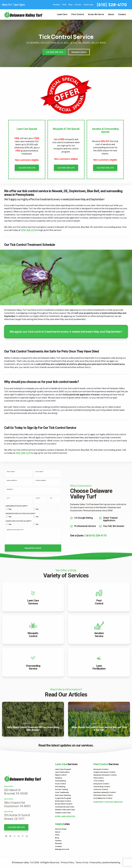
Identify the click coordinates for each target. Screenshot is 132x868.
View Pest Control (99, 597)
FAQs (64, 5)
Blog (71, 5)
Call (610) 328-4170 (54, 52)
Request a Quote (79, 52)
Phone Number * (41, 480)
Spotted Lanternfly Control (105, 792)
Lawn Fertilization (62, 772)
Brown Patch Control (64, 804)
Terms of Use (82, 862)
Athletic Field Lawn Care (65, 810)
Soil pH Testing (61, 789)
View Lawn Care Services (33, 597)
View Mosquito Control (33, 630)
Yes (10, 509)
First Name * (11, 472)
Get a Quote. (88, 536)
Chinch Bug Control (102, 786)
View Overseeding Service (33, 662)
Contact (122, 14)
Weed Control (61, 775)
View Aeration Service (99, 630)
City (8, 498)
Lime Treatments (62, 792)
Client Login (88, 5)
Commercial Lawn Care (65, 807)
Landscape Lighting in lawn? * (19, 521)
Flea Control (99, 778)
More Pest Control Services (108, 802)
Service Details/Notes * (15, 530)
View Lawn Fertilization (99, 662)
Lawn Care (62, 14)
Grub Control (61, 784)
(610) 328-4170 (112, 5)
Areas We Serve (96, 14)
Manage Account (62, 849)
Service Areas (61, 829)
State (38, 498)
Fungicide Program (63, 798)
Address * (10, 489)
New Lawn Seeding (63, 795)
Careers (78, 5)
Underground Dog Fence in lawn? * (21, 514)
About (111, 14)
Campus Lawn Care (63, 813)
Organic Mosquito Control (104, 772)
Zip (51, 498)
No (37, 509)
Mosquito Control (101, 769)
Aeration (59, 778)
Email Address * (12, 480)
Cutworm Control (101, 789)
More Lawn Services (65, 816)
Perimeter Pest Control (103, 795)
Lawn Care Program (63, 769)
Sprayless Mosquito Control (105, 775)
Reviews (57, 5)
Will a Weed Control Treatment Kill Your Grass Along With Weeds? (33, 719)
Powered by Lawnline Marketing (105, 862)
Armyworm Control (101, 784)
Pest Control (78, 14)
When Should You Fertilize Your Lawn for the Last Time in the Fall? (99, 719)
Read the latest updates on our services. (66, 745)
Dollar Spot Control (63, 801)
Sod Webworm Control (103, 798)
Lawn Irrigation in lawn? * (17, 506)
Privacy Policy (68, 862)
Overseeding (60, 781)
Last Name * (40, 472)
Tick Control (99, 781)
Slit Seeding (60, 786)
